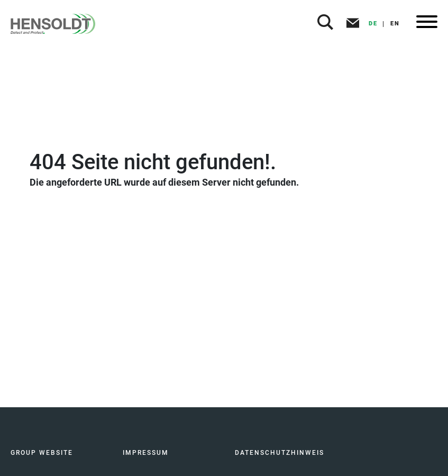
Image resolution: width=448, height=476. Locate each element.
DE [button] (373, 24)
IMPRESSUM (146, 453)
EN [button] (395, 24)
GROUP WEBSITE (42, 453)
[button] (325, 24)
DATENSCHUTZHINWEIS (280, 453)
